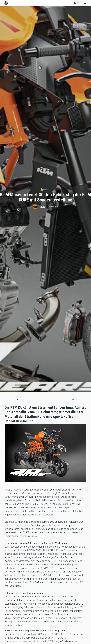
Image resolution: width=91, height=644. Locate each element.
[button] (18, 400)
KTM (43, 207)
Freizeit (46, 190)
